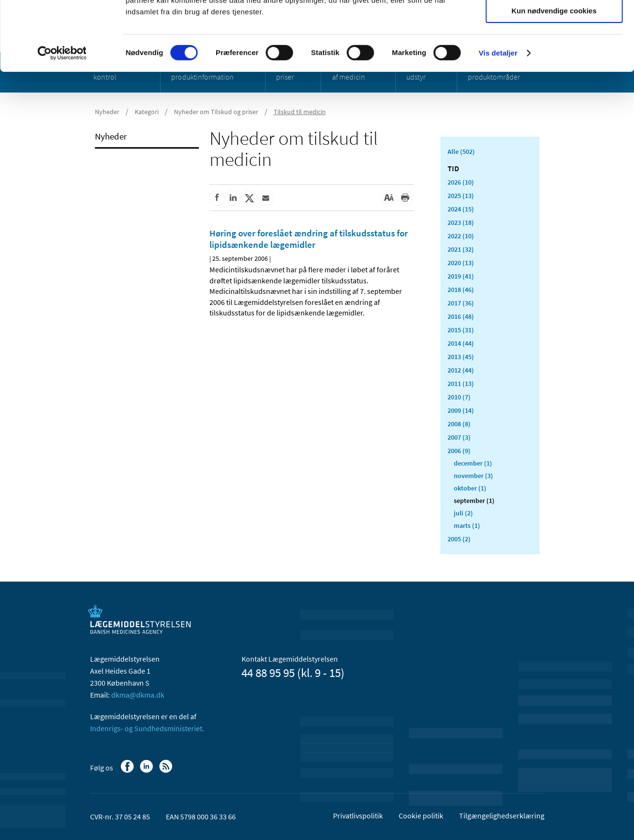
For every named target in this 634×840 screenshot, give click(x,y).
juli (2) (463, 513)
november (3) (473, 476)
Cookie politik (421, 816)
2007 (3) (459, 437)
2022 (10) (461, 236)
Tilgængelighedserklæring (502, 816)
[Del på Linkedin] (233, 198)
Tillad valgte (554, 52)
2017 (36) (461, 303)
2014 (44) (461, 343)
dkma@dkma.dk (138, 695)
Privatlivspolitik (358, 816)
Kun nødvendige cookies (554, 80)
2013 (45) (461, 357)
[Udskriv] (405, 198)
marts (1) (467, 525)
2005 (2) (459, 539)
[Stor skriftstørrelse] (389, 198)
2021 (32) (461, 249)
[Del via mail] (266, 198)
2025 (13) (461, 196)
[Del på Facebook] (217, 198)
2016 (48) (461, 316)
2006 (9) (459, 451)
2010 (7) (459, 397)
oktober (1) (470, 488)
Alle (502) (461, 152)
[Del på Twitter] (250, 198)
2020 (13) (461, 263)
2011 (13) (461, 384)
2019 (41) (461, 276)
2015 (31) (461, 330)
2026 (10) (461, 182)
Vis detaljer (498, 122)
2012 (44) (461, 370)
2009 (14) (461, 410)
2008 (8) (459, 424)
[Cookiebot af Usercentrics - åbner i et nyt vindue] (62, 122)
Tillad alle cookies (554, 24)
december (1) (473, 463)
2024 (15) (461, 209)
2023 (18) (461, 222)
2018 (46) (461, 290)
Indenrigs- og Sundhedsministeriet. (147, 728)
